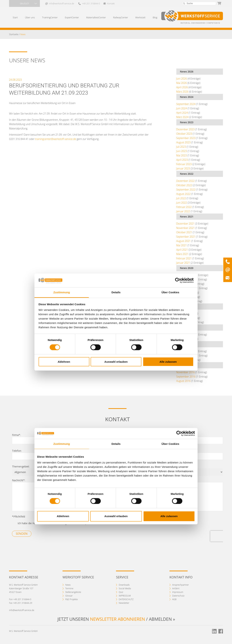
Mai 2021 (182, 245)
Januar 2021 (183, 263)
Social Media (125, 588)
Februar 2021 (184, 258)
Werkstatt (140, 17)
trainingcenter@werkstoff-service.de (56, 139)
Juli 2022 (181, 198)
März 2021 (182, 254)
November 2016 (186, 372)
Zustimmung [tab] (62, 292)
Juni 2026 (182, 79)
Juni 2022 (182, 203)
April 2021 (182, 250)
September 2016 (186, 377)
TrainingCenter (50, 17)
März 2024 (182, 117)
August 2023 (184, 142)
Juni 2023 (182, 151)
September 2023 (186, 138)
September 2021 (186, 237)
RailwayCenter (121, 17)
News (68, 585)
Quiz (121, 592)
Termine (69, 588)
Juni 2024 (182, 108)
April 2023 (182, 160)
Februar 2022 (184, 207)
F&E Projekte (72, 599)
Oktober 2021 (184, 232)
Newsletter (124, 603)
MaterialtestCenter (96, 17)
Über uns (30, 17)
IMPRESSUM (125, 596)
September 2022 (186, 190)
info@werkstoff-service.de (61, 4)
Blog (155, 17)
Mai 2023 (182, 155)
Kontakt (111, 4)
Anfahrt (176, 588)
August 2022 (184, 194)
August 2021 (184, 241)
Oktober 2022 (184, 185)
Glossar (69, 596)
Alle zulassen (168, 362)
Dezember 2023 (186, 129)
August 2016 (184, 381)
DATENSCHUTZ (126, 599)
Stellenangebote (73, 592)
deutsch (24, 3)
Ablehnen (64, 362)
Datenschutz (178, 596)
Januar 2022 (183, 211)
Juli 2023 (181, 147)
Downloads (124, 585)
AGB (174, 599)
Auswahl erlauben (116, 362)
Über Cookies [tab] (170, 292)
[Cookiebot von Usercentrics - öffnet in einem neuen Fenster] (178, 280)
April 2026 (182, 87)
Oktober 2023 (184, 134)
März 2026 (182, 92)
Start (15, 17)
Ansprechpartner (181, 585)
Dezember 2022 (186, 181)
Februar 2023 (184, 164)
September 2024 (186, 104)
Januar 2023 (183, 168)
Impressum (178, 592)
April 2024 (182, 113)
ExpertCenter (72, 17)
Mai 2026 (182, 83)
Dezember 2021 (186, 224)
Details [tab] (116, 292)
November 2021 (186, 228)
